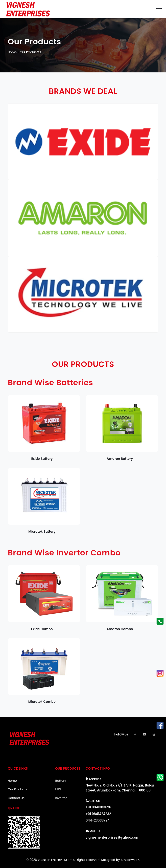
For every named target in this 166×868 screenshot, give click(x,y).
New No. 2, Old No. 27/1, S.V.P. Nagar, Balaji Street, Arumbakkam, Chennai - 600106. (120, 788)
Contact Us (16, 798)
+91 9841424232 (98, 814)
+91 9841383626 (98, 807)
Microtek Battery (42, 535)
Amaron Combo (120, 632)
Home (12, 52)
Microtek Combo (42, 705)
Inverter (61, 798)
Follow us (121, 734)
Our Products (30, 52)
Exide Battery (42, 462)
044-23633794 (98, 820)
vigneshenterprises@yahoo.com (113, 837)
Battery (61, 781)
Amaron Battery (120, 462)
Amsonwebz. (130, 860)
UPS (58, 789)
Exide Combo (42, 632)
